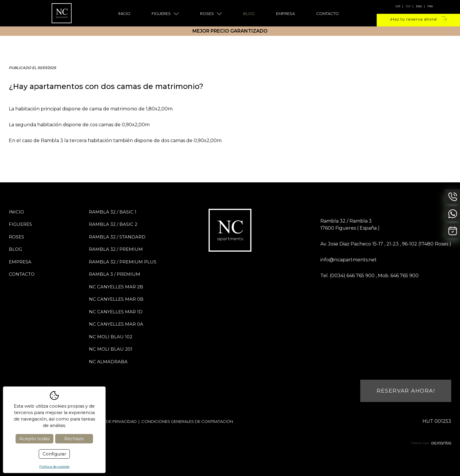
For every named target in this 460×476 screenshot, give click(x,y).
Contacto (328, 14)
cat (398, 6)
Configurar (54, 454)
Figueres (165, 14)
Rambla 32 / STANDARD (117, 237)
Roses (211, 14)
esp (408, 6)
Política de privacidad (112, 421)
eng (419, 6)
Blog (249, 14)
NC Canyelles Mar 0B (116, 299)
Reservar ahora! (406, 391)
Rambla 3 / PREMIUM (115, 274)
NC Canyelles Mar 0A (116, 324)
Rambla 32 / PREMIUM (116, 249)
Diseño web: (431, 443)
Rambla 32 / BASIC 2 (113, 224)
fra (430, 6)
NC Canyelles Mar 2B (116, 287)
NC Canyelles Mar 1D (116, 312)
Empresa (285, 14)
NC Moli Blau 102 (111, 337)
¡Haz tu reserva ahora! (418, 19)
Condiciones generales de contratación (187, 421)
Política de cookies (54, 466)
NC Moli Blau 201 (111, 349)
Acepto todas (34, 439)
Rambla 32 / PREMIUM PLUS (123, 262)
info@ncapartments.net (349, 260)
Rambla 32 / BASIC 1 (113, 212)
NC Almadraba (108, 362)
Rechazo (74, 439)
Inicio (124, 14)
